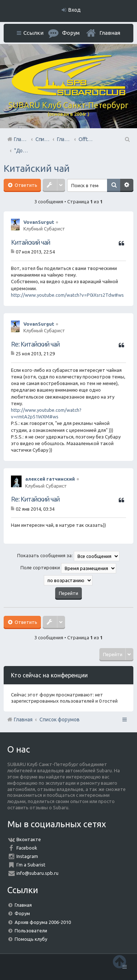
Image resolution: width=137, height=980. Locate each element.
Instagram (27, 856)
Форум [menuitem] (71, 33)
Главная (110, 33)
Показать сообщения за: (68, 556)
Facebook (27, 848)
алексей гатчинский (50, 479)
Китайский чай (37, 168)
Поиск (114, 185)
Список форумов (60, 720)
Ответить (25, 185)
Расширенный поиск (127, 185)
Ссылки (33, 33)
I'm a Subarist (31, 865)
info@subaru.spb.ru (37, 873)
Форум (22, 913)
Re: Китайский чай (35, 344)
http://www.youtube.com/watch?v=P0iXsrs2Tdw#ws (67, 295)
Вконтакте (29, 839)
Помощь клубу (31, 939)
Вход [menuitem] (75, 10)
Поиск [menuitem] (127, 139)
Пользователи (31, 931)
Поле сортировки (68, 568)
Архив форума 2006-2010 (43, 922)
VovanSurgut (39, 222)
